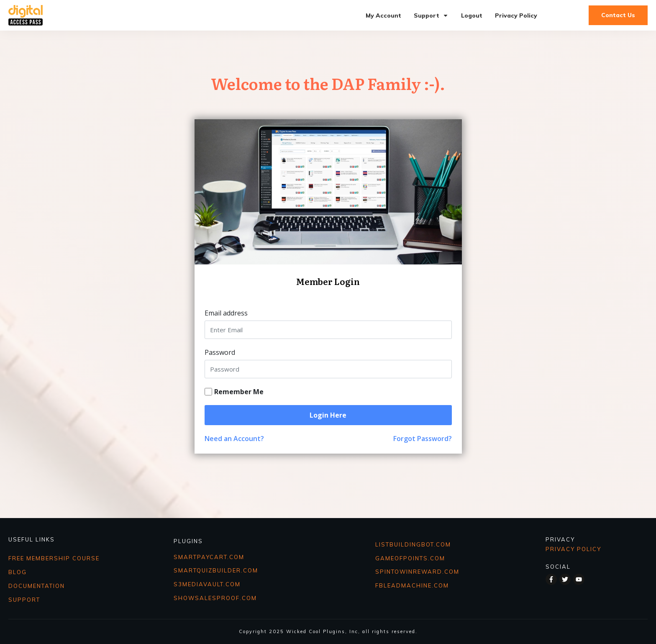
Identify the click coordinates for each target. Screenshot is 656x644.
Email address (226, 313)
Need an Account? (234, 439)
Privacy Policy (573, 549)
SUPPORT (24, 600)
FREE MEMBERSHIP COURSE (54, 558)
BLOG (18, 572)
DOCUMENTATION (37, 586)
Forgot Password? (423, 439)
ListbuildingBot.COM (413, 544)
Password (220, 352)
